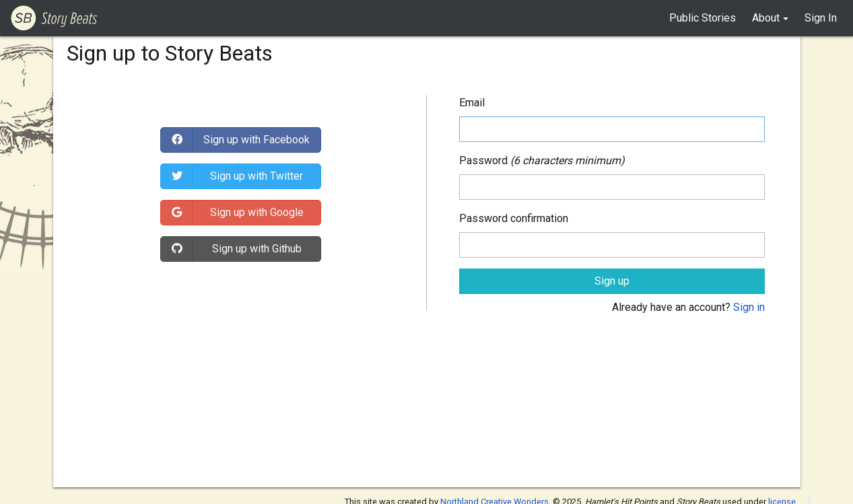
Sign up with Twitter (257, 176)
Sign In (821, 18)
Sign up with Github (257, 249)
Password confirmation (514, 218)
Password (483, 160)
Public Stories (703, 18)
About (766, 18)
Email (472, 103)
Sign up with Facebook (257, 140)
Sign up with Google (257, 212)
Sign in (749, 307)
